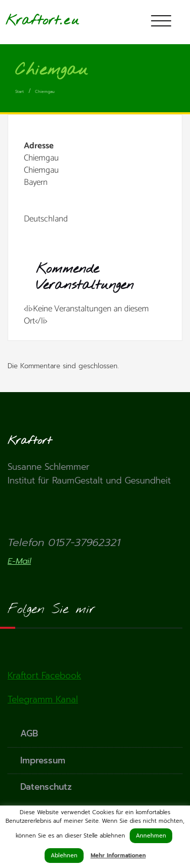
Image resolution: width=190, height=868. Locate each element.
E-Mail (19, 561)
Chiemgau (45, 91)
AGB (29, 733)
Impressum (43, 760)
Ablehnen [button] (64, 856)
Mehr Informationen (118, 856)
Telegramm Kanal (43, 699)
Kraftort (33, 21)
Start (20, 91)
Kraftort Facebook (44, 676)
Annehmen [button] (151, 836)
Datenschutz (46, 787)
